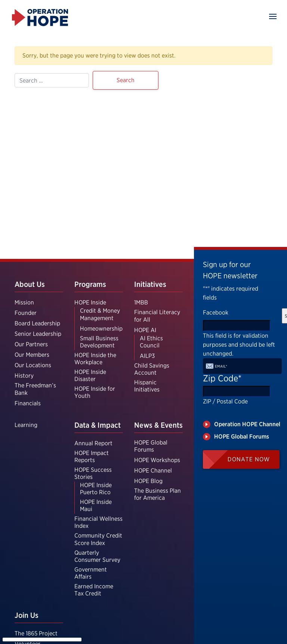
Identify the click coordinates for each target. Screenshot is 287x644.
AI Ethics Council (151, 342)
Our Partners (31, 344)
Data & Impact (98, 425)
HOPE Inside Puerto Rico (96, 489)
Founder (26, 313)
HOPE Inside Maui (96, 505)
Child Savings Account (152, 369)
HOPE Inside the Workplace (95, 359)
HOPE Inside (90, 302)
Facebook (216, 312)
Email (221, 366)
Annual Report (93, 443)
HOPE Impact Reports (92, 456)
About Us (30, 284)
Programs (90, 284)
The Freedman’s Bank (35, 389)
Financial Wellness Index (98, 522)
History (24, 376)
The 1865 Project (36, 633)
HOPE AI (145, 330)
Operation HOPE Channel (247, 424)
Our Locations (33, 365)
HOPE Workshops (157, 460)
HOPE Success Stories (93, 473)
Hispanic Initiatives (147, 386)
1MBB (141, 302)
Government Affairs (91, 573)
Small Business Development (99, 342)
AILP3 (147, 356)
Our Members (32, 355)
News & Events (158, 425)
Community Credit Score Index (98, 539)
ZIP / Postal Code (225, 401)
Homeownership (101, 329)
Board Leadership (37, 323)
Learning (26, 425)
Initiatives (150, 284)
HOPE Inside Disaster (90, 375)
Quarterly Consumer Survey (97, 556)
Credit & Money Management (100, 314)
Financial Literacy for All (157, 316)
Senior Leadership (38, 334)
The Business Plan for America (158, 494)
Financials (28, 403)
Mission (24, 302)
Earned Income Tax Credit (94, 590)
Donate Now (249, 459)
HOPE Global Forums (151, 446)
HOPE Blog (148, 481)
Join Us (27, 615)
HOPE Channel (153, 470)
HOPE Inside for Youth (95, 392)
